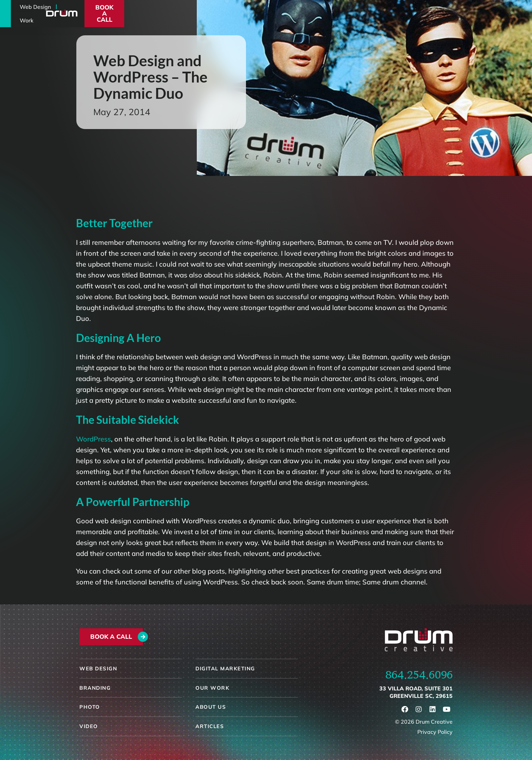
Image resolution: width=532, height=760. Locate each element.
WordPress (93, 439)
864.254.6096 (419, 675)
